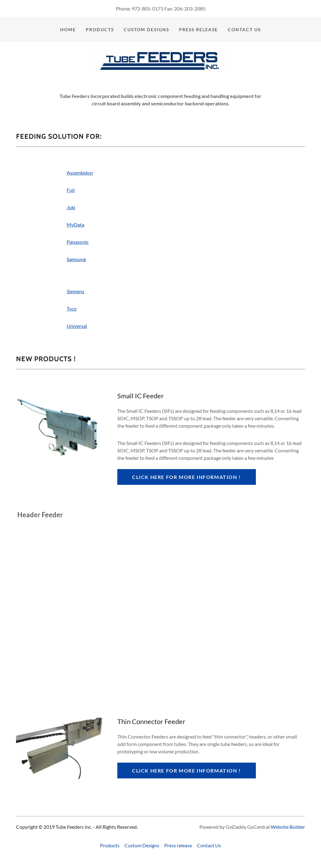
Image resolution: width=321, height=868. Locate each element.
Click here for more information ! (187, 477)
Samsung (76, 259)
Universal (77, 326)
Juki (71, 207)
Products (100, 30)
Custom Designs (146, 30)
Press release (198, 30)
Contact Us (244, 30)
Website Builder (288, 827)
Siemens (75, 291)
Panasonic (78, 242)
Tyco (72, 309)
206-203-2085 (190, 8)
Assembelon (80, 173)
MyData (75, 224)
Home (68, 30)
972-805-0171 (148, 8)
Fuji (71, 190)
